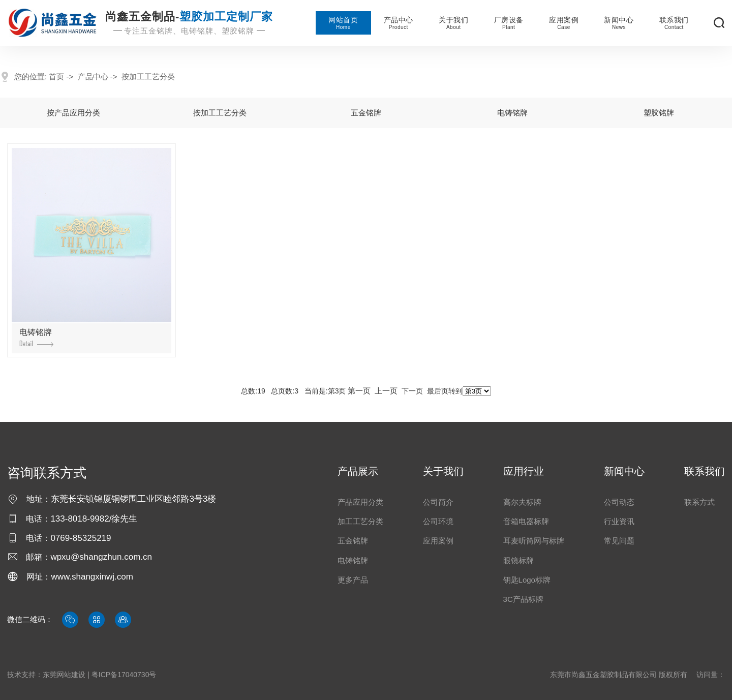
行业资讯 (619, 521)
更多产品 (353, 580)
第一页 (359, 391)
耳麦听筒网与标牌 (534, 541)
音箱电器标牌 (526, 521)
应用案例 (564, 23)
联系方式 (699, 502)
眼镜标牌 (518, 560)
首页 (56, 77)
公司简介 (438, 502)
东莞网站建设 (64, 675)
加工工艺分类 (360, 521)
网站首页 (343, 23)
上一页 (386, 391)
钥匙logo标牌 (527, 580)
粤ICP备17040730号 (124, 675)
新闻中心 (619, 23)
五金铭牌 (366, 113)
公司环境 (438, 521)
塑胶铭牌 (659, 113)
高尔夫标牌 (522, 502)
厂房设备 (509, 23)
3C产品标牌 (523, 599)
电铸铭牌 (512, 113)
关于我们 (453, 23)
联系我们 (674, 23)
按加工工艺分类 (148, 77)
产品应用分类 (360, 502)
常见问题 (619, 541)
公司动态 (619, 502)
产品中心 (399, 23)
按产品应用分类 (73, 113)
